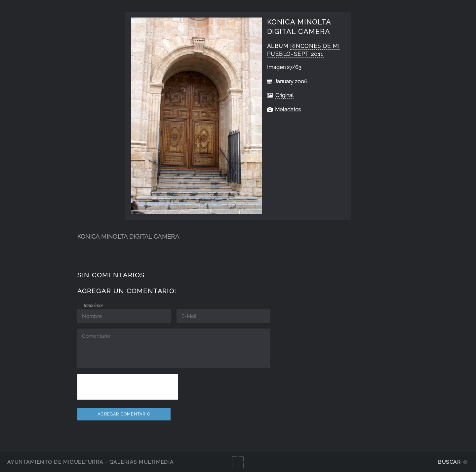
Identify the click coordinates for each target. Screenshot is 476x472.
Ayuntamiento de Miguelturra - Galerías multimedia (91, 462)
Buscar (449, 462)
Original (284, 95)
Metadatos (288, 110)
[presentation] (128, 387)
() (93, 305)
